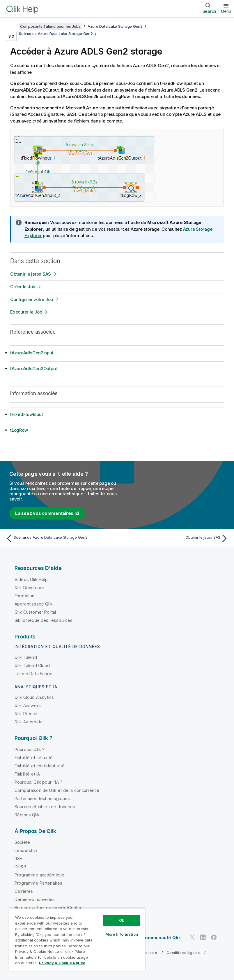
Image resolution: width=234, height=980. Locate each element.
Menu (226, 11)
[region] (77, 939)
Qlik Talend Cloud (32, 665)
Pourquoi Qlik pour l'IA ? (38, 782)
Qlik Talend (26, 657)
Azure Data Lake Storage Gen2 (115, 26)
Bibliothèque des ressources (44, 620)
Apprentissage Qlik (34, 604)
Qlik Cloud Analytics (34, 697)
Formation (24, 596)
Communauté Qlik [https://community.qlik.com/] (161, 938)
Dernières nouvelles (35, 899)
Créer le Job (23, 287)
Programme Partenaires (38, 883)
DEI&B (20, 867)
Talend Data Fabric (33, 674)
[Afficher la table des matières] (12, 26)
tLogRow (19, 430)
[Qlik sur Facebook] (214, 937)
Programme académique (39, 875)
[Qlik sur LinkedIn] (203, 937)
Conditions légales (183, 953)
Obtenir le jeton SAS (31, 274)
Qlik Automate (29, 722)
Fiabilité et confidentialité (40, 766)
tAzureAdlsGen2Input (32, 353)
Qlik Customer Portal (35, 612)
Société (22, 842)
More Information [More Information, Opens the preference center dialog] (122, 934)
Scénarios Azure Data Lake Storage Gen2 (56, 34)
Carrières (24, 891)
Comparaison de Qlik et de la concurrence (57, 790)
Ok (122, 920)
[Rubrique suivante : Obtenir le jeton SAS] (174, 538)
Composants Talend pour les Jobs (50, 26)
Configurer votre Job (32, 299)
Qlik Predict (26, 714)
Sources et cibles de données (45, 807)
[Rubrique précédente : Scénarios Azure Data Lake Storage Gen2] (60, 538)
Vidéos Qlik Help (31, 579)
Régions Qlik (27, 815)
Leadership (26, 850)
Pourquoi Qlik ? (30, 749)
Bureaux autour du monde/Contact (49, 908)
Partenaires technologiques (42, 798)
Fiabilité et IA (27, 774)
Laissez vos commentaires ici (47, 513)
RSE (18, 859)
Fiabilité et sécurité (34, 758)
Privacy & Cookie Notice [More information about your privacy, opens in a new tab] (62, 963)
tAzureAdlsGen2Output (34, 369)
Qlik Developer (29, 588)
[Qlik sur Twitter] (192, 937)
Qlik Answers (28, 705)
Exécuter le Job (26, 312)
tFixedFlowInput (26, 414)
